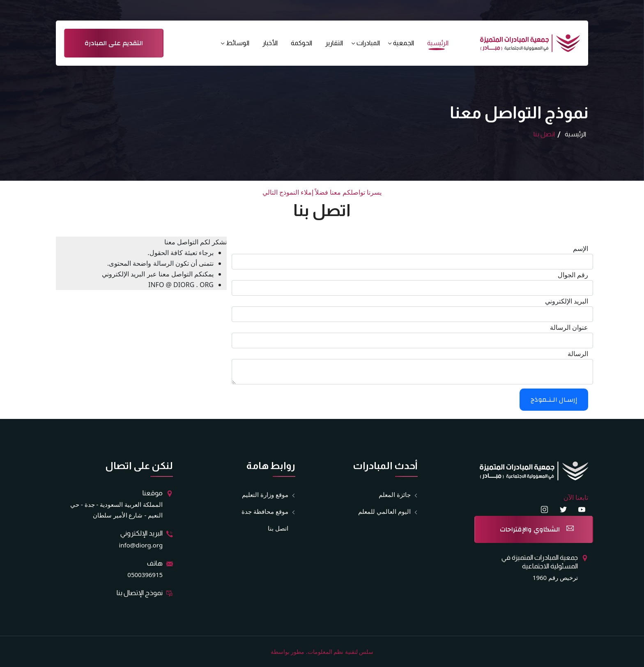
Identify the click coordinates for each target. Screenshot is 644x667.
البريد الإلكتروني (567, 301)
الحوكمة (301, 43)
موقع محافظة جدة (265, 512)
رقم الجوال (573, 275)
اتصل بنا (278, 528)
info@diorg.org (141, 545)
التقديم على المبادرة (114, 43)
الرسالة (578, 354)
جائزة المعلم (395, 495)
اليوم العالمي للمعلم (384, 512)
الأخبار (270, 43)
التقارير (334, 43)
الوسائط (238, 43)
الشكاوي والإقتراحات (530, 529)
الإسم (581, 248)
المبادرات (368, 43)
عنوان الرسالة (569, 327)
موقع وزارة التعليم (265, 495)
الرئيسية (438, 43)
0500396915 (145, 575)
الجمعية (404, 43)
